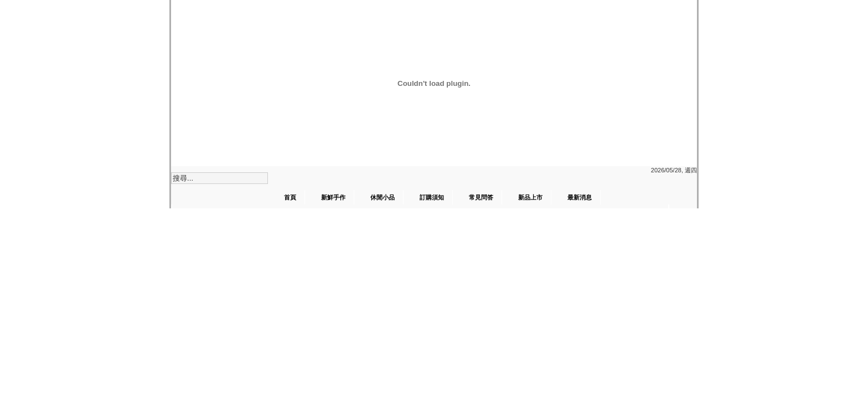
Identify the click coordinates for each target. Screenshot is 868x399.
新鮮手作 (333, 197)
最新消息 (580, 197)
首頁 (290, 197)
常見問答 (481, 197)
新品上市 (530, 197)
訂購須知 (432, 197)
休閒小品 (383, 197)
